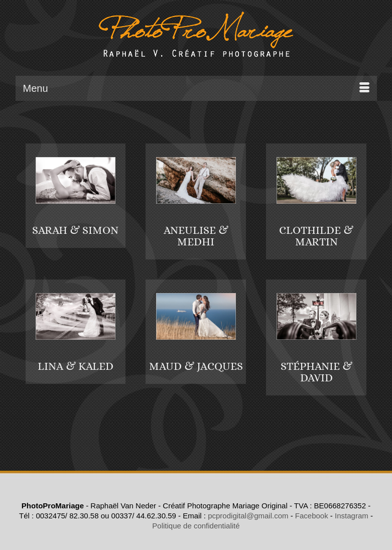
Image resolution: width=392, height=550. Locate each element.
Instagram (352, 516)
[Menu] (196, 88)
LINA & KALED (76, 366)
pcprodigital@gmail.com (248, 516)
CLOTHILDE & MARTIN (316, 236)
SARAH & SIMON (75, 230)
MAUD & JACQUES (196, 366)
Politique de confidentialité (196, 526)
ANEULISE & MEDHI (196, 236)
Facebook (312, 516)
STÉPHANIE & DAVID (316, 372)
